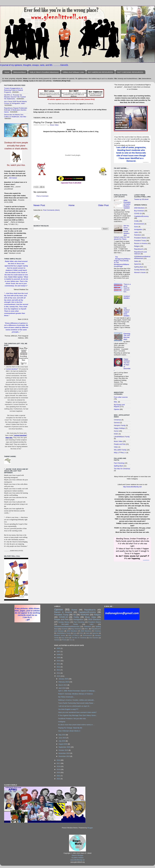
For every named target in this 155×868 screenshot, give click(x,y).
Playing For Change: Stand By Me (70, 728)
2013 (59, 670)
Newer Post (39, 205)
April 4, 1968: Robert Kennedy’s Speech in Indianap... (77, 691)
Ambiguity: (62, 722)
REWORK (85, 615)
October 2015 (64, 750)
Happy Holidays (119, 428)
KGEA (116, 434)
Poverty (64, 640)
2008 (59, 655)
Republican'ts (139, 249)
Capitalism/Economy (141, 216)
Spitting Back (119, 466)
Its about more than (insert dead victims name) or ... (76, 725)
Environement (139, 224)
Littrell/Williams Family (122, 437)
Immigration (138, 229)
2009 (59, 658)
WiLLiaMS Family (120, 450)
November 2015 (64, 753)
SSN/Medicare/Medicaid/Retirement (142, 257)
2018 (59, 766)
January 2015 (64, 679)
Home (7, 72)
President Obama (140, 238)
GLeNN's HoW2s (77, 858)
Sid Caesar (13, 178)
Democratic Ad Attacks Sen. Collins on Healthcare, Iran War (15, 116)
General (117, 423)
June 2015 (63, 738)
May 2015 (62, 735)
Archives (64, 629)
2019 (59, 769)
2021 (59, 776)
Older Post (103, 205)
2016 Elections (94, 619)
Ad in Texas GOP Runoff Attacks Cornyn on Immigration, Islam (15, 102)
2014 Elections (94, 638)
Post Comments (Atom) (51, 210)
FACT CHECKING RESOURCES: (130, 72)
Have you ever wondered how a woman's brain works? (77, 712)
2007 (59, 651)
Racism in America (141, 243)
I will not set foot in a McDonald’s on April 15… (74, 706)
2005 (59, 648)
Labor (136, 232)
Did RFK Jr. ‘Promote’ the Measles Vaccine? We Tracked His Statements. (15, 97)
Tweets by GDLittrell (141, 199)
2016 (59, 760)
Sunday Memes (140, 270)
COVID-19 (138, 213)
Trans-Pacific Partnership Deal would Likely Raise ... (77, 703)
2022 (59, 779)
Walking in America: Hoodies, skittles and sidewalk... (77, 700)
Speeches (138, 264)
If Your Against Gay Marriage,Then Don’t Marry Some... (77, 715)
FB (75, 615)
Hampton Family (120, 425)
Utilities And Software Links (73, 72)
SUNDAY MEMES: (127, 297)
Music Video (54, 125)
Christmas (117, 420)
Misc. (116, 402)
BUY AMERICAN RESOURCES (101, 72)
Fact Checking (119, 463)
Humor (116, 431)
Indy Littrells (65, 638)
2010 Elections (72, 631)
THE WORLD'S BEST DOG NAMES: (127, 312)
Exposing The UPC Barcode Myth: (127, 336)
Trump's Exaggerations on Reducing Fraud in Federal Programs (14, 90)
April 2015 (62, 688)
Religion (137, 246)
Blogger (90, 828)
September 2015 (65, 747)
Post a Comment (42, 196)
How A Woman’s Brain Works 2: (69, 731)
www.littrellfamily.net (78, 860)
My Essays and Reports (119, 406)
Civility (137, 221)
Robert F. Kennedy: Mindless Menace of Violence (75, 694)
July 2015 (62, 741)
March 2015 (63, 685)
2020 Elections (139, 208)
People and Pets (120, 444)
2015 (59, 676)
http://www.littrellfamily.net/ (132, 487)
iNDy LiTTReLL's (120, 453)
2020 (59, 772)
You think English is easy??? (68, 709)
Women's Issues (140, 272)
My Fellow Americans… (66, 697)
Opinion (117, 409)
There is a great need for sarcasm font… (127, 288)
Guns (136, 227)
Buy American (139, 211)
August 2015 (63, 744)
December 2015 (64, 756)
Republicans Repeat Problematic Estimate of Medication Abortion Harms (16, 110)
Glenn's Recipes (77, 855)
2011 (59, 664)
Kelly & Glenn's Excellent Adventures (44, 72)
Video (116, 447)
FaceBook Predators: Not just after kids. (72, 719)
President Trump (140, 241)
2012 (59, 667)
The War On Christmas (122, 469)
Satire (136, 261)
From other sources (121, 397)
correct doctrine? (12, 369)
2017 (59, 763)
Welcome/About (20, 72)
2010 (59, 661)
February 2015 (64, 682)
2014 (59, 673)
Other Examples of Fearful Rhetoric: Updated (127, 204)
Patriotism (138, 235)
